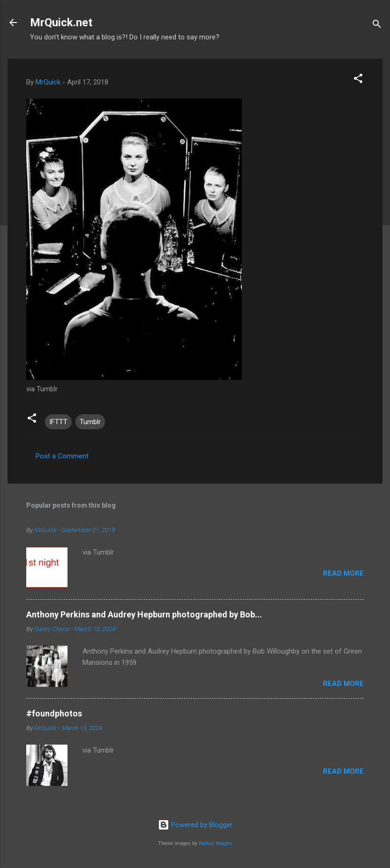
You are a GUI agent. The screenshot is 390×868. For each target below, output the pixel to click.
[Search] (377, 26)
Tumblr (90, 422)
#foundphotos (54, 713)
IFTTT (58, 422)
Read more (343, 573)
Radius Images (215, 843)
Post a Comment (62, 456)
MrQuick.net (61, 23)
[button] (358, 80)
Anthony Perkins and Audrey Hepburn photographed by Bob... (144, 614)
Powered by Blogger (195, 825)
